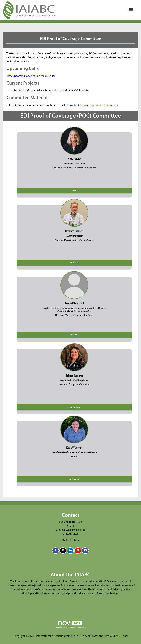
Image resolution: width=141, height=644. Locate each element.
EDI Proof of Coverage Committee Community (91, 105)
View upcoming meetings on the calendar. (31, 76)
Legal (125, 636)
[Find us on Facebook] (55, 551)
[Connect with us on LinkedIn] (70, 551)
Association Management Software (70, 624)
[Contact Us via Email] (85, 551)
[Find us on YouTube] (78, 551)
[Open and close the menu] (97, 10)
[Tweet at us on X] (63, 551)
